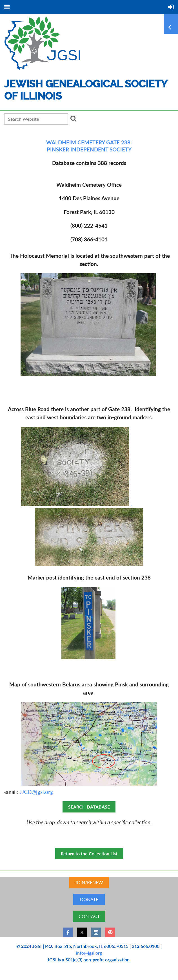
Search (73, 118)
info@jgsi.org (89, 953)
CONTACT (89, 916)
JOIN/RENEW (89, 882)
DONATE (89, 899)
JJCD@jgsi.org (36, 792)
